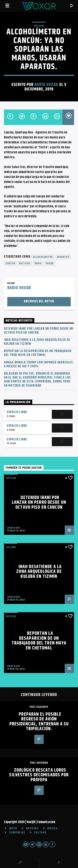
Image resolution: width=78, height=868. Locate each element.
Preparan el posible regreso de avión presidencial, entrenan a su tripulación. (39, 722)
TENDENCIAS (17, 833)
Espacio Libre (17, 412)
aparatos (63, 257)
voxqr (50, 263)
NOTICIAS (39, 26)
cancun (10, 263)
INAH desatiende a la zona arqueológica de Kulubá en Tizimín (37, 342)
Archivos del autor (39, 301)
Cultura (11, 547)
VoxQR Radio (14, 528)
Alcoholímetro (43, 257)
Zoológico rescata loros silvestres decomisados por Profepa (39, 775)
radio (38, 263)
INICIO (13, 828)
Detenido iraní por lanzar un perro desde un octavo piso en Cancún (39, 331)
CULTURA (40, 833)
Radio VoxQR (46, 85)
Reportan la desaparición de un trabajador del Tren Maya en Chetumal (38, 353)
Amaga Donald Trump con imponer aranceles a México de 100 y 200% (38, 364)
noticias (25, 263)
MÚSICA (52, 828)
